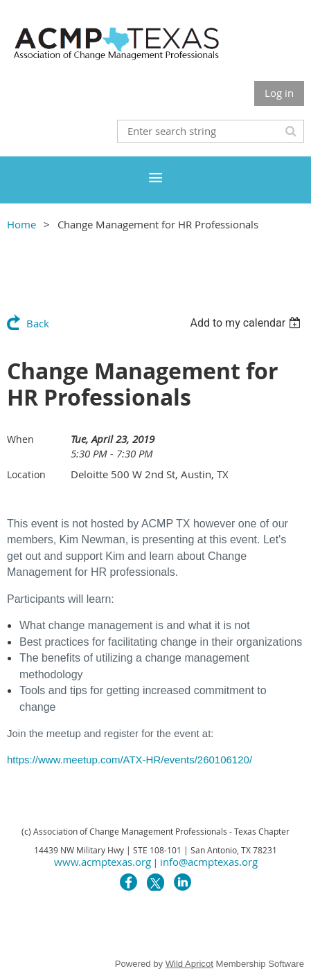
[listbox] (247, 323)
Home (21, 224)
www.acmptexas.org (103, 862)
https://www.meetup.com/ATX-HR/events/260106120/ (130, 760)
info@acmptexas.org (209, 862)
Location (26, 474)
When (20, 439)
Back (38, 323)
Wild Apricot (189, 964)
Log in (279, 93)
